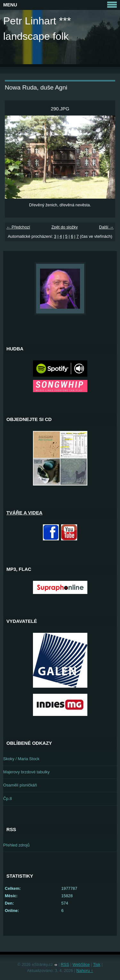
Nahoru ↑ (85, 971)
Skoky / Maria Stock (21, 759)
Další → (106, 227)
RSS (65, 964)
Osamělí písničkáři (20, 785)
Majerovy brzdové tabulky (26, 772)
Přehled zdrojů (16, 845)
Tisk (97, 964)
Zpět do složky (64, 227)
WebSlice (81, 964)
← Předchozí (18, 227)
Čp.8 (8, 799)
